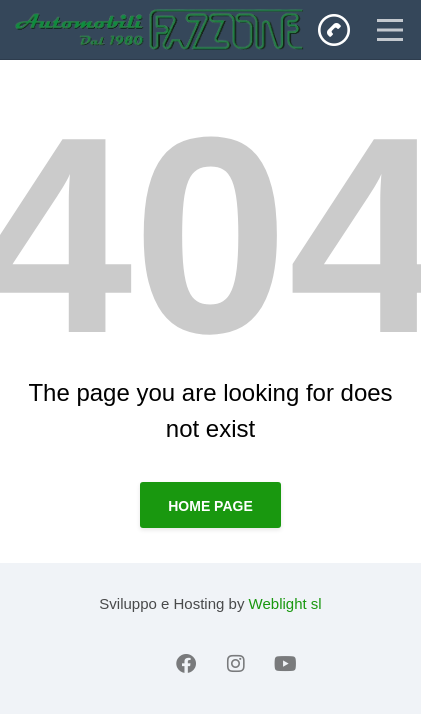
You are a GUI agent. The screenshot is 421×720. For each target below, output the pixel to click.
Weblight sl (285, 603)
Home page (210, 506)
